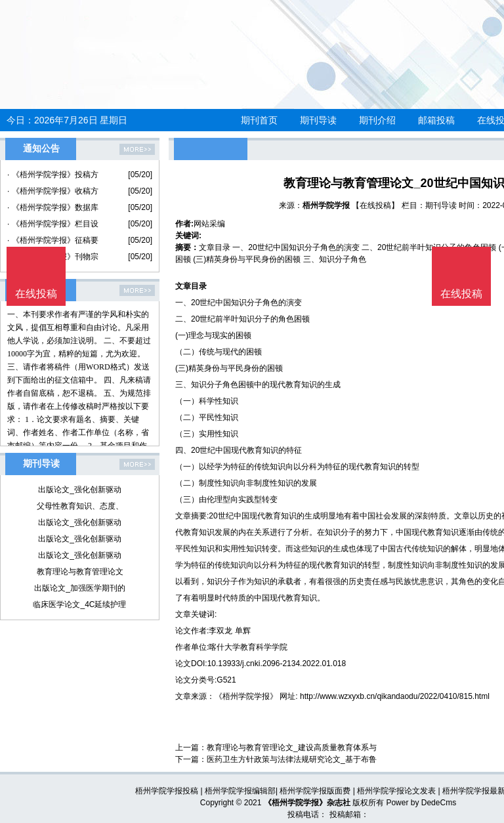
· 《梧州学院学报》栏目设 (53, 224)
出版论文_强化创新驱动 (80, 490)
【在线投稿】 (375, 205)
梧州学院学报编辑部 (240, 791)
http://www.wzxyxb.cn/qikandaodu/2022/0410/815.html (395, 696)
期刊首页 (259, 120)
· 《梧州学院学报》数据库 (53, 207)
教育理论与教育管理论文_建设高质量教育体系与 (292, 748)
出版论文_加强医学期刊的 (80, 588)
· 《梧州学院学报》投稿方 (53, 175)
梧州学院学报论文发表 (396, 791)
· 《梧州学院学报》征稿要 (53, 240)
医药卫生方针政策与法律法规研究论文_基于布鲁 (292, 759)
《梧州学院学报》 (246, 696)
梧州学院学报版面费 (315, 791)
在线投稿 (461, 294)
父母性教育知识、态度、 (80, 506)
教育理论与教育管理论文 (80, 572)
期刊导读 (318, 120)
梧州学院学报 (326, 205)
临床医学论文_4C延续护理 (79, 604)
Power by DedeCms (421, 803)
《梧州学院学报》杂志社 (307, 803)
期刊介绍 (377, 120)
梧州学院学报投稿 (167, 791)
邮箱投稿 (436, 120)
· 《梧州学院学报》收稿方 (53, 191)
